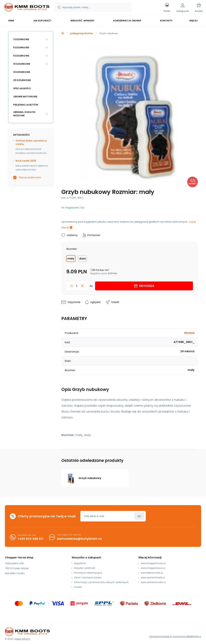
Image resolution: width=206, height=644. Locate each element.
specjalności (22, 88)
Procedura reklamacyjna (88, 573)
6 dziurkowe (21, 48)
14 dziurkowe (22, 72)
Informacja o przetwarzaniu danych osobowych (101, 582)
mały (71, 259)
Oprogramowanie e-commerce (168, 636)
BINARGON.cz (194, 636)
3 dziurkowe (21, 39)
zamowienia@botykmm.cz (79, 539)
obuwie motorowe (25, 97)
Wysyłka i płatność (85, 568)
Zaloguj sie (139, 516)
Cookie (78, 587)
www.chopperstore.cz (153, 568)
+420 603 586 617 (31, 539)
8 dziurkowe (21, 56)
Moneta (189, 333)
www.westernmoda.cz (153, 582)
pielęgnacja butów (82, 33)
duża (82, 259)
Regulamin (80, 563)
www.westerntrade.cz (153, 578)
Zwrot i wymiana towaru (88, 578)
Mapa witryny (22, 639)
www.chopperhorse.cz (153, 563)
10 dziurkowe (22, 64)
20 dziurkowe (22, 80)
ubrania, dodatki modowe (24, 114)
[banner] (27, 8)
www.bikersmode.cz (152, 573)
